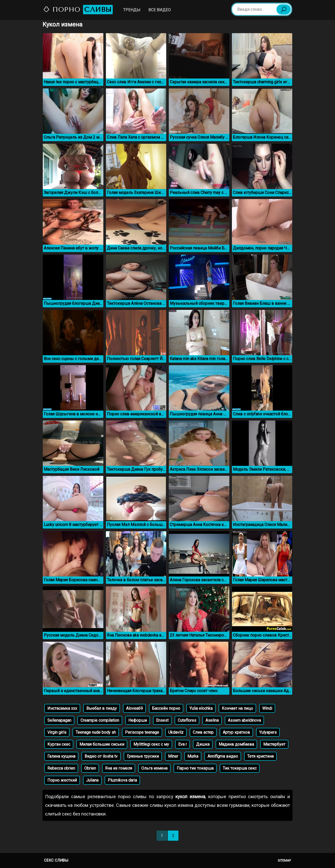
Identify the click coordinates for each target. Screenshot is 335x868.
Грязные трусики (143, 756)
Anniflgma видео (223, 756)
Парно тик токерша (195, 768)
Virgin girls (57, 732)
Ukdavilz (176, 732)
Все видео (160, 10)
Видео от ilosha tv (101, 756)
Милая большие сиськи (102, 744)
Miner (173, 756)
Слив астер (203, 732)
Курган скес (59, 744)
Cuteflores (187, 720)
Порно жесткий (62, 780)
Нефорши (138, 720)
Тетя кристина (260, 756)
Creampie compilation (100, 720)
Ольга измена (154, 768)
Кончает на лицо (237, 708)
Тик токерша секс (240, 768)
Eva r (183, 744)
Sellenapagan (59, 720)
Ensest (162, 720)
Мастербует (274, 744)
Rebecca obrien (61, 768)
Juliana (92, 780)
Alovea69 (134, 708)
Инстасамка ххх (62, 708)
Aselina (212, 720)
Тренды (132, 10)
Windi (267, 708)
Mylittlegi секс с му (151, 744)
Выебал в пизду (102, 708)
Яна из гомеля (119, 768)
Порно (78, 10)
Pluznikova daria (122, 780)
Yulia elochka (201, 708)
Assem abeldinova (244, 720)
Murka (193, 756)
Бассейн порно (166, 708)
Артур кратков (236, 732)
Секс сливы (56, 860)
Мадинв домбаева (236, 744)
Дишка (203, 744)
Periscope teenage (142, 732)
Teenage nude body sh (96, 732)
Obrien (90, 768)
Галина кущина (61, 756)
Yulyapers (268, 732)
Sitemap (284, 860)
